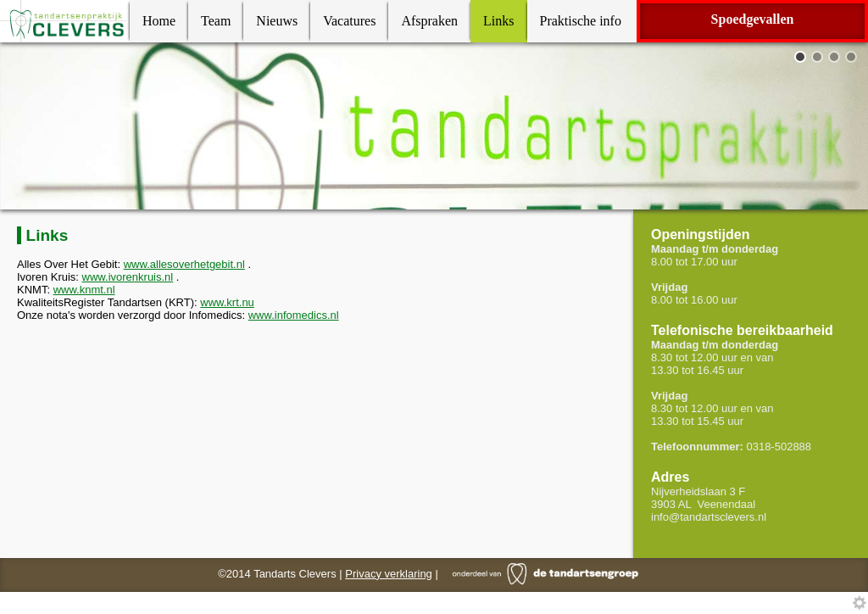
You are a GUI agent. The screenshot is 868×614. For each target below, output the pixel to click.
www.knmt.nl (84, 290)
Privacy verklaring (389, 574)
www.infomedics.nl (294, 315)
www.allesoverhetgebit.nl (184, 264)
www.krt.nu (227, 302)
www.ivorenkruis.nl (128, 277)
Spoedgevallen (753, 19)
